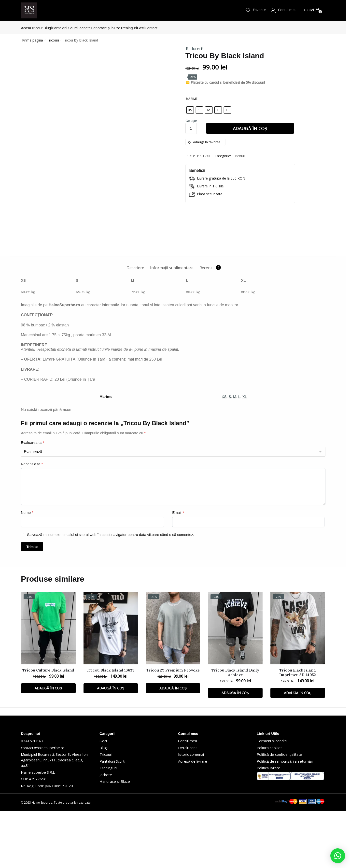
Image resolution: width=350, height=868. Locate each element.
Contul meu (285, 10)
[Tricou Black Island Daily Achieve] (235, 685)
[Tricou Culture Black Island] (48, 685)
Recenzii (207, 324)
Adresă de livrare (193, 818)
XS (224, 453)
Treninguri (108, 825)
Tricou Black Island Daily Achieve (235, 729)
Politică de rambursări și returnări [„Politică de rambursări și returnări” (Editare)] (285, 818)
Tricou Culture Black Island (48, 727)
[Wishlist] (205, 139)
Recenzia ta (32, 521)
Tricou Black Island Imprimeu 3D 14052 (298, 729)
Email (178, 569)
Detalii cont (188, 804)
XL (245, 453)
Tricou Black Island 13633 (111, 727)
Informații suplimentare (172, 324)
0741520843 (32, 798)
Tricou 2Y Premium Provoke (173, 727)
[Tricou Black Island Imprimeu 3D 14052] (298, 685)
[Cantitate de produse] (191, 125)
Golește (191, 118)
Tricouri (53, 37)
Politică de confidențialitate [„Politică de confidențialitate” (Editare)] (279, 811)
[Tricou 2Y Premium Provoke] (173, 685)
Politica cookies (270, 804)
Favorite (257, 10)
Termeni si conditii (272, 798)
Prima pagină (33, 37)
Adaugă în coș (250, 126)
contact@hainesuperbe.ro (43, 804)
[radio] (190, 107)
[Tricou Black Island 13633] (111, 685)
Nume (27, 569)
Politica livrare (268, 825)
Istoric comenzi (191, 811)
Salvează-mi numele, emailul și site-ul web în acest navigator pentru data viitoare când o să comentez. (111, 591)
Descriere (135, 324)
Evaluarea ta (32, 499)
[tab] (135, 320)
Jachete (106, 831)
